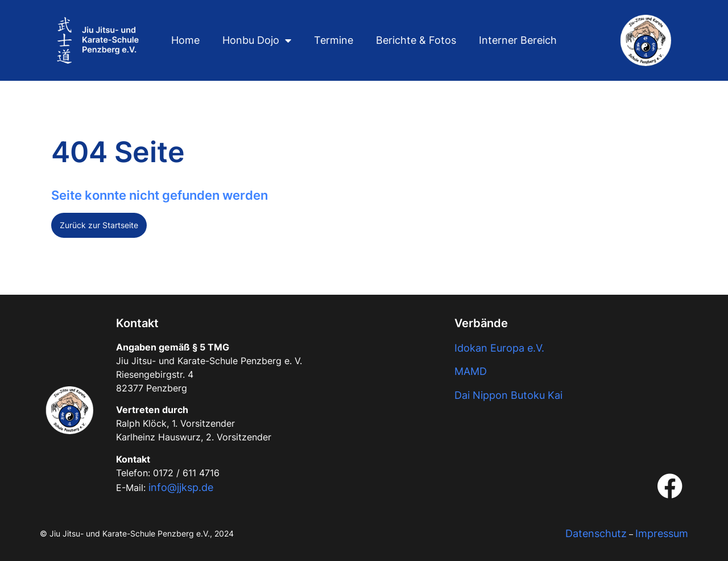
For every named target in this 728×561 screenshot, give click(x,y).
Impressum (662, 533)
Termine (334, 40)
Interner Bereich (518, 40)
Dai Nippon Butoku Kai (508, 395)
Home (185, 40)
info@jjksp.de (181, 487)
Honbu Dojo (257, 40)
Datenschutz (596, 533)
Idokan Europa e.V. (499, 348)
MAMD (471, 371)
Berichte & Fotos (416, 40)
